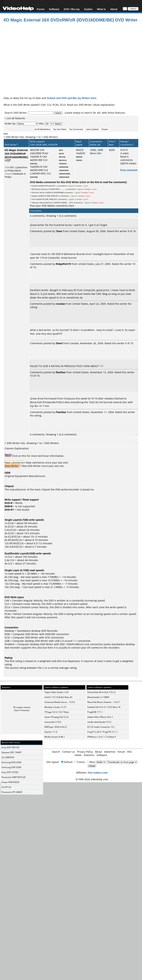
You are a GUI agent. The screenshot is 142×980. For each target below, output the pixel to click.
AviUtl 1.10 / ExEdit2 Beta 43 (58, 697)
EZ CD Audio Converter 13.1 (101, 727)
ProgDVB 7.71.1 (95, 712)
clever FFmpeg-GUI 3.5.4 (56, 717)
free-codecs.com (98, 773)
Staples (35, 196)
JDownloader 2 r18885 (98, 697)
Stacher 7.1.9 (51, 732)
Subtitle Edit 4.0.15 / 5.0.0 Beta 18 (104, 707)
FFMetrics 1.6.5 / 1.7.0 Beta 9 (102, 737)
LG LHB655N (8, 757)
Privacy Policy (85, 752)
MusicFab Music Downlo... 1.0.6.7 (104, 702)
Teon (34, 199)
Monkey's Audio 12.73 (55, 707)
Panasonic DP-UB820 (12, 792)
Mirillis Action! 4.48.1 (55, 737)
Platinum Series (38, 192)
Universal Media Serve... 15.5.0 (60, 702)
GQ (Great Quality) (39, 189)
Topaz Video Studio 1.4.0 (56, 692)
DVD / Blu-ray (72, 9)
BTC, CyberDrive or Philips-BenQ (16, 169)
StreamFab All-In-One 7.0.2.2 (101, 692)
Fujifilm (35, 186)
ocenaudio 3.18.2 (53, 722)
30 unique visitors (22, 707)
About (114, 9)
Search (56, 752)
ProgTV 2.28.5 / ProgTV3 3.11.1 (103, 732)
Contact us (69, 752)
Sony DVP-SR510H (10, 747)
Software (54, 9)
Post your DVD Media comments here (52, 206)
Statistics (89, 755)
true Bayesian (71, 661)
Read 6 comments (127, 158)
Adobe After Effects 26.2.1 (100, 717)
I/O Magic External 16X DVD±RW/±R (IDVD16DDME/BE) (16, 154)
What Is (101, 9)
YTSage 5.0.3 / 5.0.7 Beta (57, 712)
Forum (41, 9)
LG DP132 (6, 787)
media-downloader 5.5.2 (99, 722)
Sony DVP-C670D (10, 772)
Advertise (110, 752)
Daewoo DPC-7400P (11, 752)
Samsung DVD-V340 (11, 762)
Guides (88, 9)
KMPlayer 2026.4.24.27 (56, 727)
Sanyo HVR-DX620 (10, 782)
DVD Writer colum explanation (97, 105)
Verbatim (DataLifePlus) (42, 203)
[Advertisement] (69, 59)
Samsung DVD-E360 (11, 767)
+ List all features (15, 118)
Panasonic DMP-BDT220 (13, 777)
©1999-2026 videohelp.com (92, 779)
